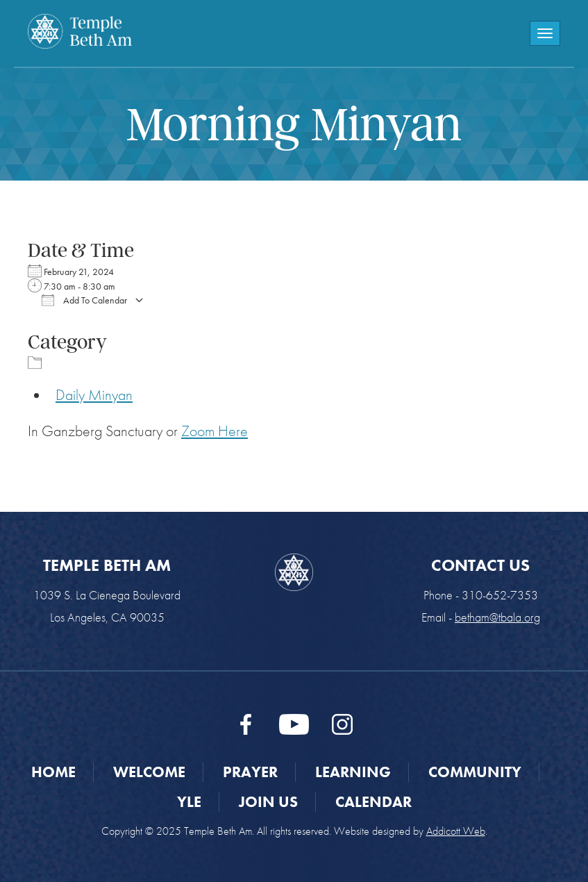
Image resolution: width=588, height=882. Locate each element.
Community (475, 772)
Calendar (373, 802)
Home (53, 772)
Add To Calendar (84, 300)
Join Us (268, 802)
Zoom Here (215, 431)
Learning (353, 772)
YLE (189, 802)
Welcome (149, 772)
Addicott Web (456, 831)
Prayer (250, 772)
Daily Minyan (94, 395)
